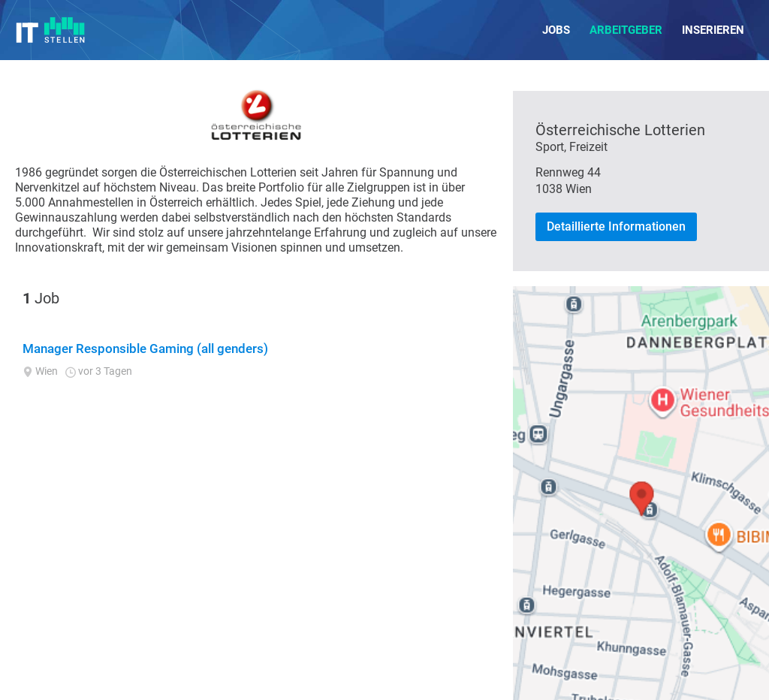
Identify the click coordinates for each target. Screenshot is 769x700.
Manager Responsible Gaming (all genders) (145, 348)
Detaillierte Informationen (616, 226)
